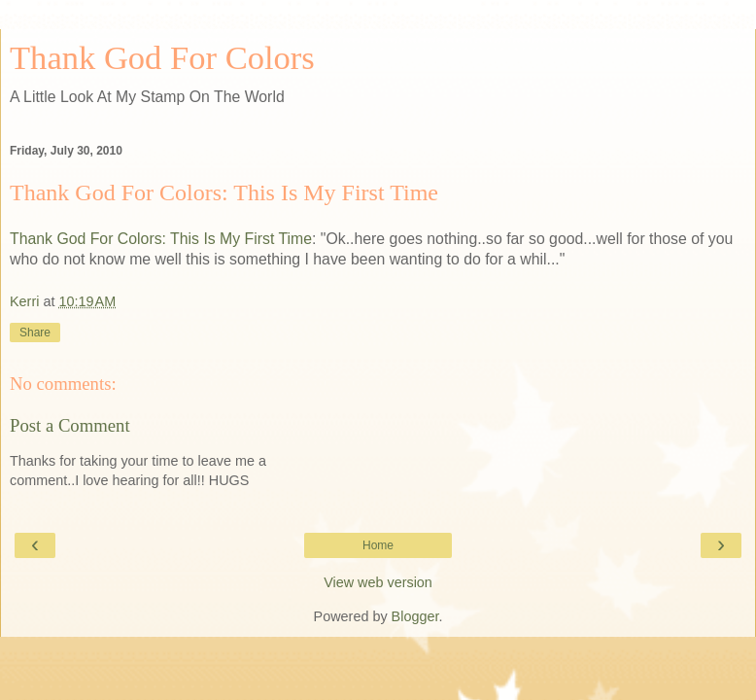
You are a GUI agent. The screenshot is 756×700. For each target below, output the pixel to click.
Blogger (415, 616)
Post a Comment (70, 425)
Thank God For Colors (162, 57)
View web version (378, 582)
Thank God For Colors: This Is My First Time (224, 192)
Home (378, 545)
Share (35, 332)
